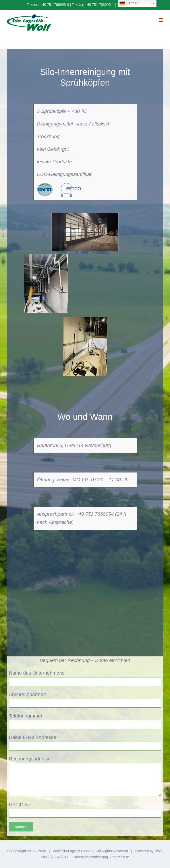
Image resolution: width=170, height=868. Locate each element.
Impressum (121, 857)
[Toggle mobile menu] (161, 20)
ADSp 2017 (60, 857)
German (129, 4)
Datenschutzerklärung (91, 857)
